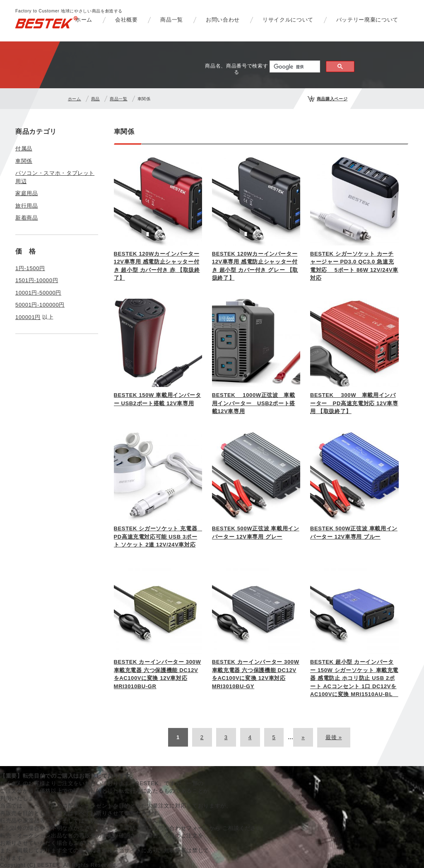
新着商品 (27, 218)
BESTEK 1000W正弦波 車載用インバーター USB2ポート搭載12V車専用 (254, 403)
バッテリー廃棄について (367, 20)
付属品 (24, 149)
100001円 (28, 317)
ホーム (84, 20)
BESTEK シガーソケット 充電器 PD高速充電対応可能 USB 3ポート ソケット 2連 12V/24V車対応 (158, 537)
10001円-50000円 (38, 293)
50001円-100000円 (40, 305)
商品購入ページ (332, 99)
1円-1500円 (30, 268)
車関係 (24, 161)
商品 (95, 99)
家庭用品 (27, 193)
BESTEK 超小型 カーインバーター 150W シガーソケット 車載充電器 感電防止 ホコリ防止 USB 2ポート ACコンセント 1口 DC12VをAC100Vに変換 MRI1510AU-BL (354, 678)
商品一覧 (172, 20)
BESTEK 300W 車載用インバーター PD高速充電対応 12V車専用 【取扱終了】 (354, 403)
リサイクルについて (288, 20)
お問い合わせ (223, 20)
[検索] (294, 67)
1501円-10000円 (37, 280)
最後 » (334, 737)
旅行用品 (27, 206)
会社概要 (126, 20)
